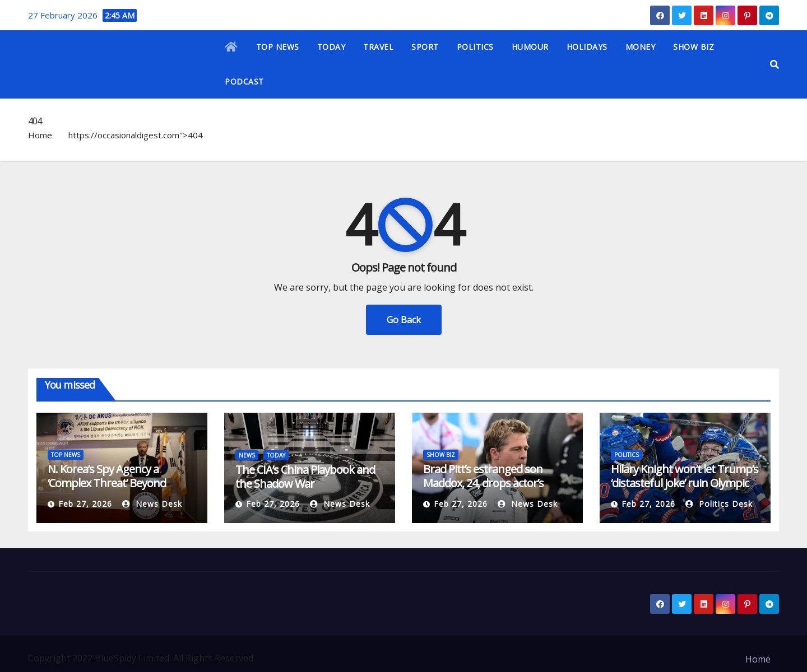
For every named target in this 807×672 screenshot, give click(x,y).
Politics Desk (719, 504)
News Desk (152, 504)
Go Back (404, 320)
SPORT (425, 47)
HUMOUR (530, 47)
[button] (774, 64)
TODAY (331, 47)
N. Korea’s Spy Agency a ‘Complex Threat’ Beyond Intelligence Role (107, 483)
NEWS (247, 455)
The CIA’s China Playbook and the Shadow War (305, 477)
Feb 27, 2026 (85, 504)
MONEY (641, 47)
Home (40, 135)
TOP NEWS (278, 47)
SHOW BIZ (694, 47)
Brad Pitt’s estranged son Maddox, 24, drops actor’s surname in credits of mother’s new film (497, 490)
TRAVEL (378, 47)
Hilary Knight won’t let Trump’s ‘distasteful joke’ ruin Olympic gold (685, 483)
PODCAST (244, 81)
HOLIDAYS (587, 47)
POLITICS (475, 47)
